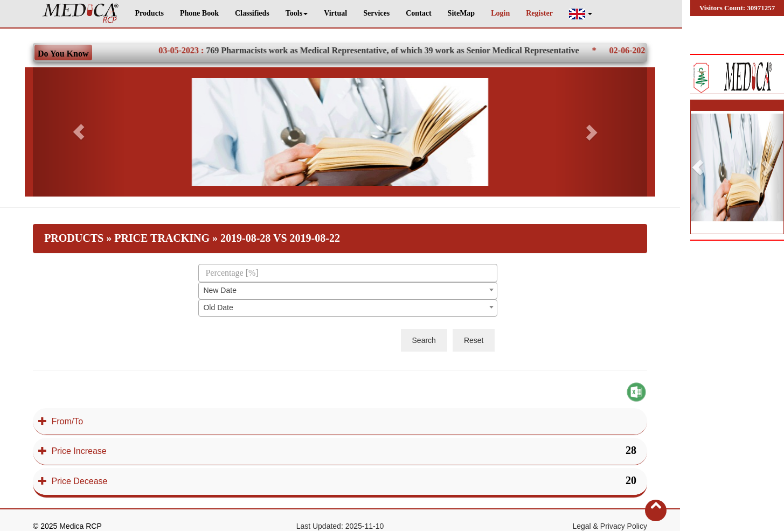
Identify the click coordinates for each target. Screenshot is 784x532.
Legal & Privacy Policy (610, 526)
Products (150, 13)
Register (539, 13)
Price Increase (72, 451)
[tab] (340, 422)
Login (500, 13)
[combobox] (348, 291)
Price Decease (73, 481)
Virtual (335, 13)
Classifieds (252, 13)
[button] (581, 14)
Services (376, 13)
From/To (61, 421)
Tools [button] (297, 13)
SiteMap (462, 13)
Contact (418, 13)
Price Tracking (162, 238)
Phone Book (199, 13)
